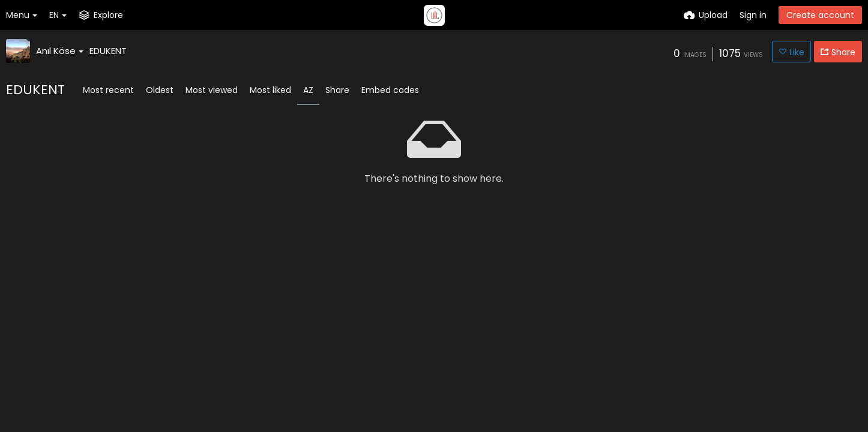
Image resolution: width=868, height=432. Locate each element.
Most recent (108, 90)
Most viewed (212, 90)
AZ (308, 90)
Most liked (270, 90)
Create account (820, 15)
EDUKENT (108, 51)
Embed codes (390, 90)
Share (337, 90)
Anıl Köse (60, 51)
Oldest (160, 90)
